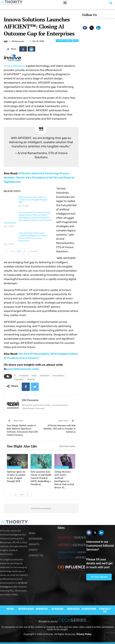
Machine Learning (64, 41)
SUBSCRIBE (89, 609)
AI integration (24, 376)
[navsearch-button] (111, 4)
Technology (31, 379)
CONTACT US (105, 610)
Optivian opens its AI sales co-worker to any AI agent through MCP (33, 200)
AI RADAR (57, 609)
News (76, 41)
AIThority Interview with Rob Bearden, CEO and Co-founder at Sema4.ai (60, 429)
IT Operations (19, 379)
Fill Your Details (99, 577)
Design (34, 376)
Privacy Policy (84, 634)
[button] (65, 2)
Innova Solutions (14, 66)
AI (15, 376)
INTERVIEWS (26, 609)
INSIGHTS (42, 609)
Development (45, 376)
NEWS (10, 609)
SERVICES (73, 609)
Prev (10, 251)
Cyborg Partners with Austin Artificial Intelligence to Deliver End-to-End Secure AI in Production (33, 237)
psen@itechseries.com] (23, 369)
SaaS (33, 467)
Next (22, 251)
